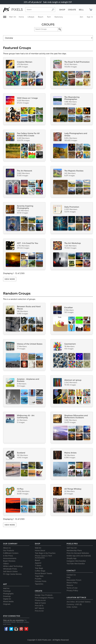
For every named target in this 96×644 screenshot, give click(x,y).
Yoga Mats (39, 576)
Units (69, 607)
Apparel (38, 563)
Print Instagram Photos (44, 598)
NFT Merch (39, 608)
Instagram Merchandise (76, 561)
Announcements (10, 558)
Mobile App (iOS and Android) (79, 556)
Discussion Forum (74, 580)
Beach (41, 17)
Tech (49, 17)
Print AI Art (39, 611)
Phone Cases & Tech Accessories (43, 557)
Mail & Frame (40, 603)
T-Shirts (38, 566)
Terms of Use (72, 588)
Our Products (8, 551)
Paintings (7, 591)
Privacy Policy (72, 591)
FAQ (68, 577)
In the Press (8, 556)
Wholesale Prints (10, 569)
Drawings (7, 596)
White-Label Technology (13, 566)
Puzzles (38, 579)
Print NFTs (39, 606)
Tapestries (39, 584)
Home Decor (40, 551)
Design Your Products (44, 595)
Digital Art (7, 599)
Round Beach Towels (43, 573)
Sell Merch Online (10, 571)
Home (21, 17)
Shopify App (71, 558)
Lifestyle (31, 17)
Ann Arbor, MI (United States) (79, 602)
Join (81, 17)
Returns (70, 585)
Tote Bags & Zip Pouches (45, 553)
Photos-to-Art (40, 600)
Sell (81, 10)
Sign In (90, 17)
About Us (7, 548)
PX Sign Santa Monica (12, 574)
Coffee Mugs (40, 571)
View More (10, 279)
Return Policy (72, 583)
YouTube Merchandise (76, 564)
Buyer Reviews (9, 561)
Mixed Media (8, 601)
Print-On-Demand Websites (78, 553)
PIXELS (17, 9)
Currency (70, 604)
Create (72, 10)
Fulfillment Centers (11, 553)
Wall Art (13, 17)
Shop (62, 10)
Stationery (59, 17)
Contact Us (71, 575)
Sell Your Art (72, 548)
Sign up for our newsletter (14, 620)
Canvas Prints (41, 581)
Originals (7, 604)
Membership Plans (74, 551)
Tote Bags (39, 568)
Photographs (8, 594)
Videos (6, 564)
